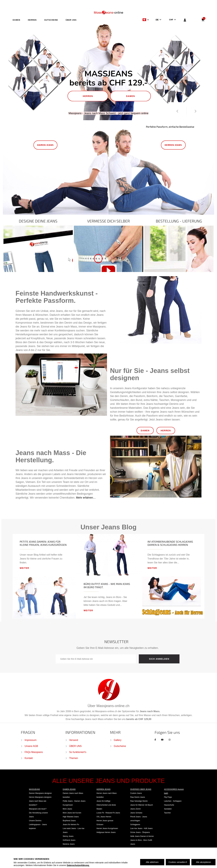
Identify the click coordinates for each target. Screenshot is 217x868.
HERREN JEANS (173, 145)
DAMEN (16, 20)
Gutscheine (120, 746)
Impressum (31, 740)
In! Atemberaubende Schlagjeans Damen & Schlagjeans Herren (170, 543)
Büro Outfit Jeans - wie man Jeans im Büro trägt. (107, 586)
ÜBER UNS (71, 20)
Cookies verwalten (178, 862)
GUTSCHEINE (51, 20)
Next (195, 111)
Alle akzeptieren (203, 862)
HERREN (32, 20)
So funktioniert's (78, 752)
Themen (74, 758)
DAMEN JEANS (45, 145)
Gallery (118, 740)
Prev (177, 111)
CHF (171, 20)
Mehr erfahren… (86, 498)
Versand (74, 740)
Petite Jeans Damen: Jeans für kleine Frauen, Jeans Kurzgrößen (43, 543)
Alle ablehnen (152, 862)
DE (157, 20)
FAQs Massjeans (34, 752)
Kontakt (29, 758)
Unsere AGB (31, 746)
